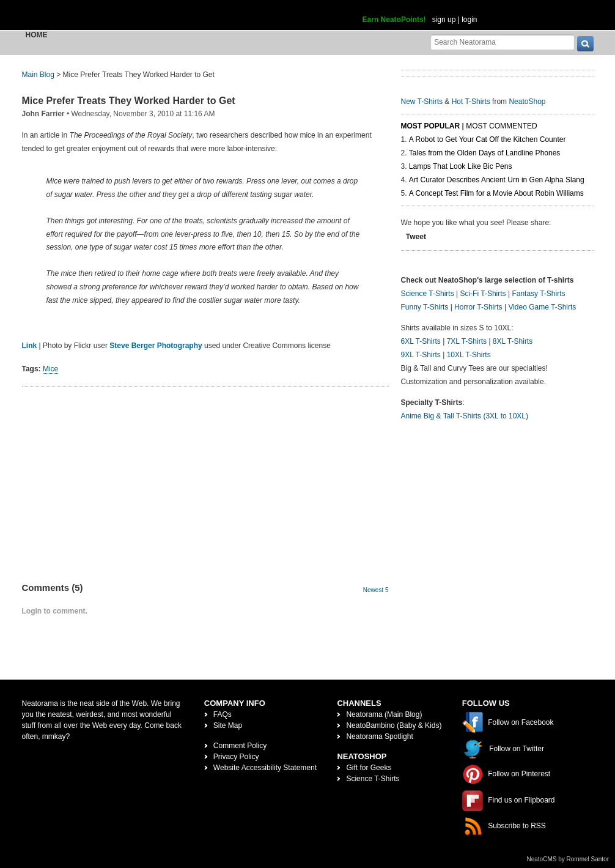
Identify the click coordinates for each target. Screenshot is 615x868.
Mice (50, 369)
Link (30, 346)
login (469, 20)
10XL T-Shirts (469, 355)
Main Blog (38, 75)
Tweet (416, 237)
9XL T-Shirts (421, 355)
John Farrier (43, 114)
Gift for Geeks (369, 768)
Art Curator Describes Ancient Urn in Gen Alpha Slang (497, 180)
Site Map (228, 725)
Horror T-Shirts (478, 307)
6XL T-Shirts (421, 341)
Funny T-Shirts (425, 307)
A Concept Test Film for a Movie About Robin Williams (496, 193)
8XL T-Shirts (513, 341)
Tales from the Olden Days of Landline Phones (484, 153)
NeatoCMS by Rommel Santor (568, 859)
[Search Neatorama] (503, 42)
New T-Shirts (422, 102)
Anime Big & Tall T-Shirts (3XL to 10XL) (465, 416)
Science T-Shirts (428, 294)
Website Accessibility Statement (265, 768)
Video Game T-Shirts (542, 307)
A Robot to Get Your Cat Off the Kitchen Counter (488, 139)
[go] (585, 44)
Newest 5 (376, 590)
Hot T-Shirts (471, 102)
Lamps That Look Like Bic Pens (461, 166)
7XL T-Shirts (467, 341)
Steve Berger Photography (156, 346)
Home (37, 35)
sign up (444, 20)
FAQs (223, 714)
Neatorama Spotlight (379, 736)
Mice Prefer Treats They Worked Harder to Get (129, 101)
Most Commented (501, 126)
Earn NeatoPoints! (394, 20)
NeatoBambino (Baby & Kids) (394, 725)
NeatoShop (527, 102)
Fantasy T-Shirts (538, 294)
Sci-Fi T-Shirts (483, 294)
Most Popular (431, 126)
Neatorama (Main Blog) (384, 714)
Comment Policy (240, 746)
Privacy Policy (236, 757)
